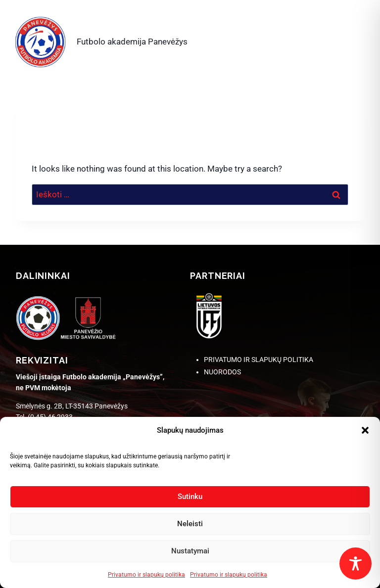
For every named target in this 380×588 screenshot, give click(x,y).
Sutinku (190, 497)
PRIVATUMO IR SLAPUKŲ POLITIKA (259, 360)
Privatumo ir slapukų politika (146, 575)
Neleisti (190, 524)
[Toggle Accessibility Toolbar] (356, 564)
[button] (365, 430)
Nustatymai (190, 551)
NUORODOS (222, 372)
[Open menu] (352, 40)
